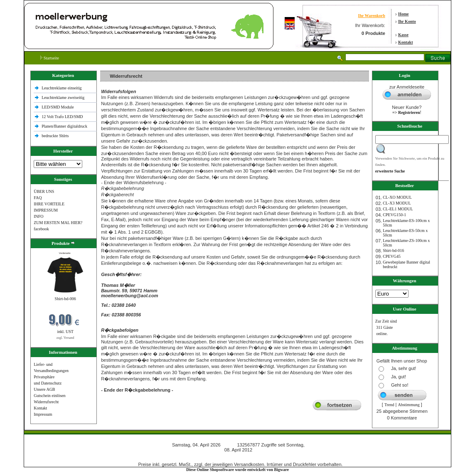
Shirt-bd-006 (65, 299)
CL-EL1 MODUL (398, 209)
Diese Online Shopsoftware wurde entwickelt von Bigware (237, 470)
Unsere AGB (44, 389)
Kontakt (406, 42)
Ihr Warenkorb (372, 16)
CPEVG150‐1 (394, 215)
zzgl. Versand (65, 338)
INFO (38, 216)
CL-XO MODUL (397, 197)
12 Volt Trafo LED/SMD (62, 117)
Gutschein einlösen (49, 396)
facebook (41, 229)
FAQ (38, 198)
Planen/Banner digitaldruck (64, 126)
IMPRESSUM (46, 210)
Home (404, 14)
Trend (389, 405)
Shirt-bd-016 (393, 250)
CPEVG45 (392, 256)
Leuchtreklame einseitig (62, 88)
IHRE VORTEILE (49, 204)
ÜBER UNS (44, 191)
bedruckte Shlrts (55, 136)
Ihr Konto (407, 21)
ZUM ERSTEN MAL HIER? (58, 223)
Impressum (43, 414)
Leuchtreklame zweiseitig (64, 97)
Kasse (403, 35)
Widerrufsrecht (46, 402)
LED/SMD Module (58, 107)
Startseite (50, 58)
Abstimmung (409, 405)
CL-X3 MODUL (397, 203)
